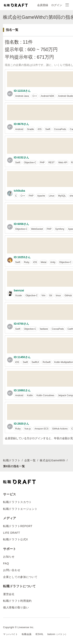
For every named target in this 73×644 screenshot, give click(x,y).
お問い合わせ (12, 570)
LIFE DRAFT (12, 533)
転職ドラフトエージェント (20, 509)
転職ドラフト (12, 460)
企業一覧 (30, 460)
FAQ (6, 563)
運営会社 (9, 594)
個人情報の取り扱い (16, 607)
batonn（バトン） (58, 634)
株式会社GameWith (52, 460)
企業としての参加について (20, 577)
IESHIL (40, 634)
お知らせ (9, 557)
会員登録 (43, 5)
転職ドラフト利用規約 (17, 601)
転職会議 (27, 634)
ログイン (57, 5)
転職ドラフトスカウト (17, 502)
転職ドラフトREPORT (18, 526)
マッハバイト (11, 634)
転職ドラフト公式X (16, 539)
